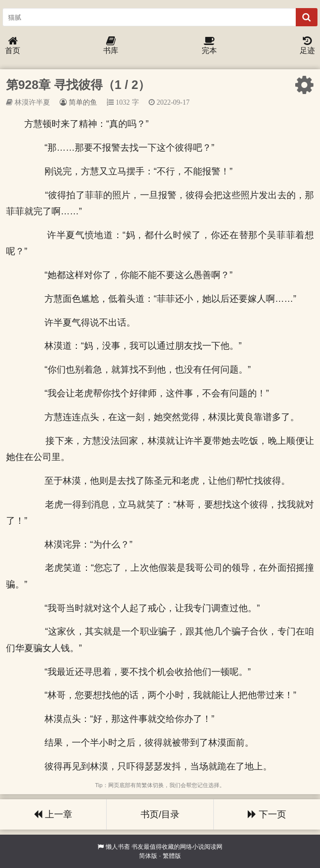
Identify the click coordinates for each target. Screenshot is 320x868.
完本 (209, 46)
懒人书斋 (118, 847)
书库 (111, 46)
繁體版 (172, 856)
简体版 (148, 856)
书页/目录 (160, 814)
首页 (13, 46)
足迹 (307, 46)
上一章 (53, 814)
